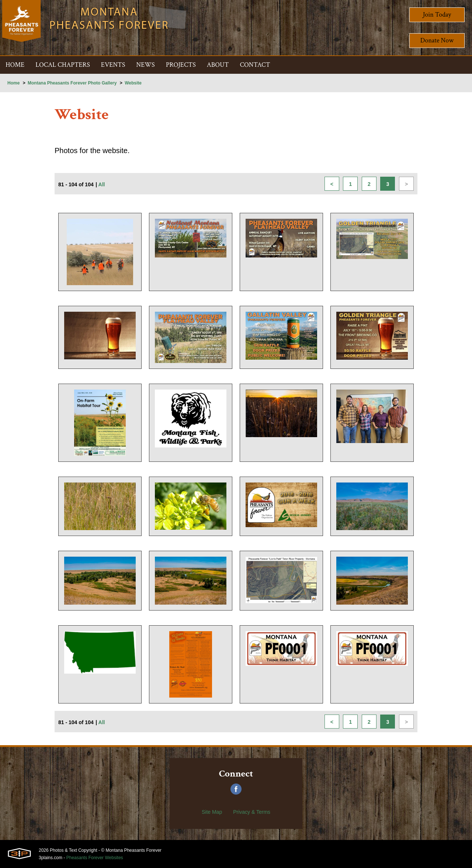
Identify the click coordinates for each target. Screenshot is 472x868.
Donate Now (437, 40)
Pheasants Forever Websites (95, 858)
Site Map (212, 812)
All (102, 184)
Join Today (437, 15)
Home (13, 83)
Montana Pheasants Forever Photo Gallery (72, 83)
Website (133, 83)
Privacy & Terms (252, 812)
